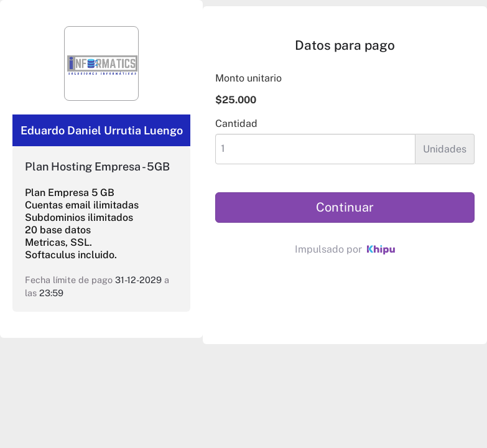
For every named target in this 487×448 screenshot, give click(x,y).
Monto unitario (248, 78)
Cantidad (236, 124)
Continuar (345, 207)
